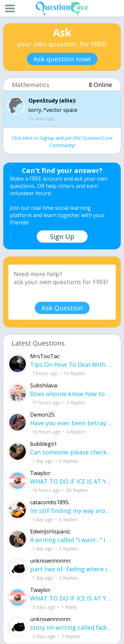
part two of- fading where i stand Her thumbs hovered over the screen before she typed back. (71, 569)
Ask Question (62, 308)
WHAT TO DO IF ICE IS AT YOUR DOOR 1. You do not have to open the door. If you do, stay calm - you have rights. (71, 481)
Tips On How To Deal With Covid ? (71, 364)
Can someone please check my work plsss (71, 452)
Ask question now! (62, 59)
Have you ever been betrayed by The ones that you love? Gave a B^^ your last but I (71, 423)
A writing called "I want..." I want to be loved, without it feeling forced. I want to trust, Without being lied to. (71, 540)
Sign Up (62, 237)
